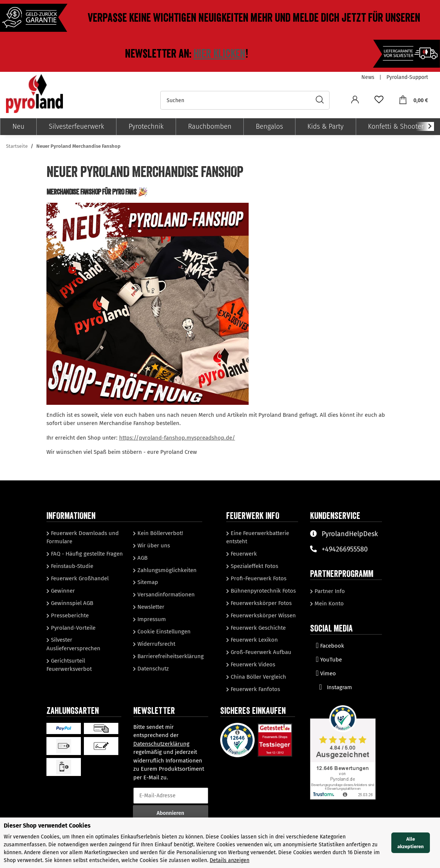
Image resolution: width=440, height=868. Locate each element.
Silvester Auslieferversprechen (73, 644)
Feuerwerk (243, 554)
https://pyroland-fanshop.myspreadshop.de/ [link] (177, 438)
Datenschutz (152, 669)
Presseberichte (69, 615)
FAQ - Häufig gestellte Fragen (86, 554)
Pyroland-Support (407, 77)
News (368, 77)
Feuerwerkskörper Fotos (260, 603)
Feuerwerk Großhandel (79, 578)
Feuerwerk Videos (252, 664)
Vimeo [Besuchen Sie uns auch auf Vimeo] (326, 673)
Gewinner (62, 591)
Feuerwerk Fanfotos (255, 689)
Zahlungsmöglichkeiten (166, 570)
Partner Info (329, 591)
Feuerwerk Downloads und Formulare (83, 537)
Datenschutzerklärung (161, 744)
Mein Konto (328, 603)
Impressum (151, 619)
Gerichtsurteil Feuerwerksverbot (69, 665)
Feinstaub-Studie (71, 566)
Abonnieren (170, 813)
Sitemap (147, 582)
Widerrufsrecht (156, 644)
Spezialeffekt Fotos (254, 566)
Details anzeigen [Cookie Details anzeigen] (230, 860)
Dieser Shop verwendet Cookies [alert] (47, 826)
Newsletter (150, 607)
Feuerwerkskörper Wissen (263, 615)
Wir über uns (153, 545)
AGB (142, 558)
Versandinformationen (165, 595)
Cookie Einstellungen (163, 632)
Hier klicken (219, 54)
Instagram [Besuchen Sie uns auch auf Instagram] (334, 687)
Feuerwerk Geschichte (257, 628)
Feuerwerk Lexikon (254, 640)
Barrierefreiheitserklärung (170, 656)
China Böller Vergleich (258, 677)
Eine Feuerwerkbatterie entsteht (258, 537)
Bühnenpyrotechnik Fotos (263, 591)
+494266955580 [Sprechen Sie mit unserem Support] (339, 549)
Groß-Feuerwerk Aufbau (260, 652)
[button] (355, 100)
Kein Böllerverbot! (160, 533)
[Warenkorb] (413, 100)
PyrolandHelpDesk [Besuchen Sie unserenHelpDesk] (344, 534)
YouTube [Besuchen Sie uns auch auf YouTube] (329, 660)
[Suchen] (236, 100)
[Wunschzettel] (379, 100)
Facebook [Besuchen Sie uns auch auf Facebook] (330, 646)
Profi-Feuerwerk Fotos (258, 578)
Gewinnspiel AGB (71, 603)
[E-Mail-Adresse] (171, 796)
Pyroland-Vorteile (72, 628)
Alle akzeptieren (411, 843)
